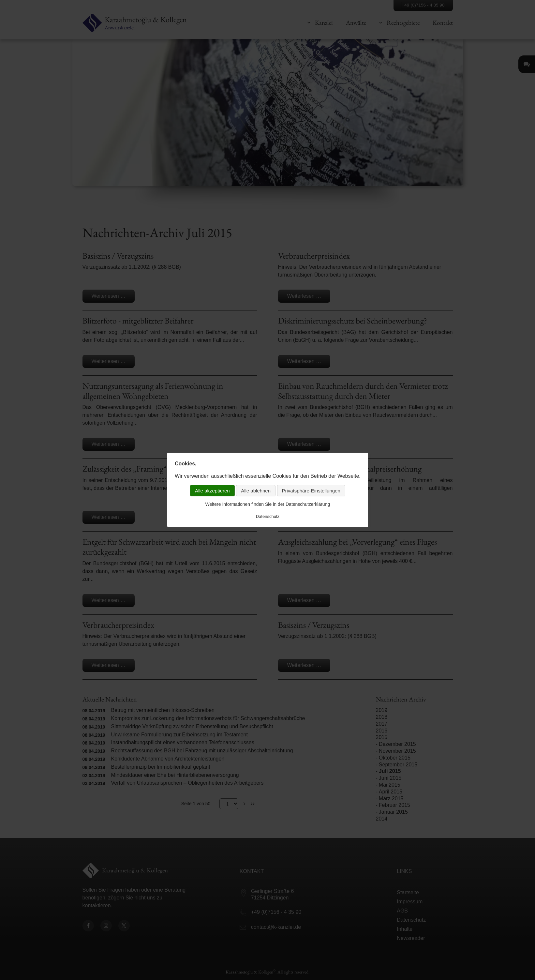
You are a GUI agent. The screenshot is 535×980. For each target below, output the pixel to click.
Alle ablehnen (256, 491)
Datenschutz (267, 516)
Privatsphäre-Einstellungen (311, 491)
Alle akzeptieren (212, 491)
